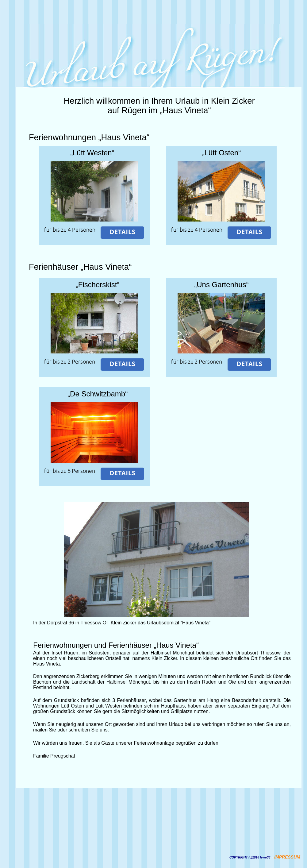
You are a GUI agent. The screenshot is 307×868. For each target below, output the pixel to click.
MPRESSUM (288, 857)
